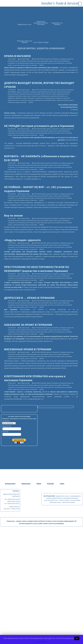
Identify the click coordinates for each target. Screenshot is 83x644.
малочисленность (60, 96)
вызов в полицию (21, 61)
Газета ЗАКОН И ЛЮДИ (41, 42)
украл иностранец (19, 65)
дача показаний (43, 61)
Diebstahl (43, 59)
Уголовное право (24, 59)
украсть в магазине (31, 65)
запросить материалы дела (41, 96)
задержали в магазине (15, 96)
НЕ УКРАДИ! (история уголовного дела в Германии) (39, 126)
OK (77, 638)
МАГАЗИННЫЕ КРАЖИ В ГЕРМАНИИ (28, 349)
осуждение (11, 63)
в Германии (63, 59)
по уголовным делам (22, 63)
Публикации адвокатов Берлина (25, 42)
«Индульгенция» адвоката (22, 240)
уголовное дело (60, 63)
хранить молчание (21, 102)
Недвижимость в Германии (57, 24)
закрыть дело (53, 61)
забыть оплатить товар (48, 94)
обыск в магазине (28, 98)
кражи (60, 61)
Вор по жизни (13, 215)
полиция (32, 63)
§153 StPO (36, 90)
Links (62, 484)
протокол (51, 63)
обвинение (66, 61)
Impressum (26, 484)
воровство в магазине (64, 92)
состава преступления (26, 100)
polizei (63, 90)
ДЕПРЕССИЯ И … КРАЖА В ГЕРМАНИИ (29, 298)
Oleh (42, 65)
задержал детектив (63, 94)
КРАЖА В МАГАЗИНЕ (17, 56)
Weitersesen (42, 641)
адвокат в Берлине (52, 59)
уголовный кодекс (50, 100)
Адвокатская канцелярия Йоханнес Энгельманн (41, 23)
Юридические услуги (24, 24)
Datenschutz (10, 484)
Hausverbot (57, 90)
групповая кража (32, 61)
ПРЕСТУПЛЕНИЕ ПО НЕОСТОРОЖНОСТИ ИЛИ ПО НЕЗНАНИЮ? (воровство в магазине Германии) (37, 269)
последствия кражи (41, 63)
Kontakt (51, 484)
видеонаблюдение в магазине (47, 92)
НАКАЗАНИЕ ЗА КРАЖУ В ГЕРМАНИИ (28, 325)
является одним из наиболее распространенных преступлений (31, 67)
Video (39, 484)
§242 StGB (36, 59)
